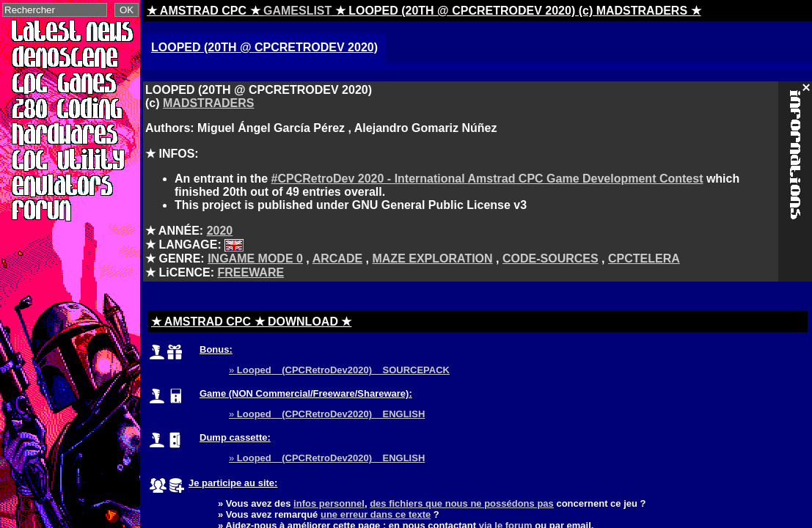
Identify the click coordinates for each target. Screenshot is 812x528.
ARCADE (337, 258)
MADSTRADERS (208, 103)
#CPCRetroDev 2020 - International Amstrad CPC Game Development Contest (487, 179)
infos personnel (329, 503)
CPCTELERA (644, 258)
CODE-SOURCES (551, 258)
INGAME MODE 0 (255, 258)
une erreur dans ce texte (376, 514)
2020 (220, 231)
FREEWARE (250, 272)
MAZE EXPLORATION (432, 258)
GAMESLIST (297, 11)
